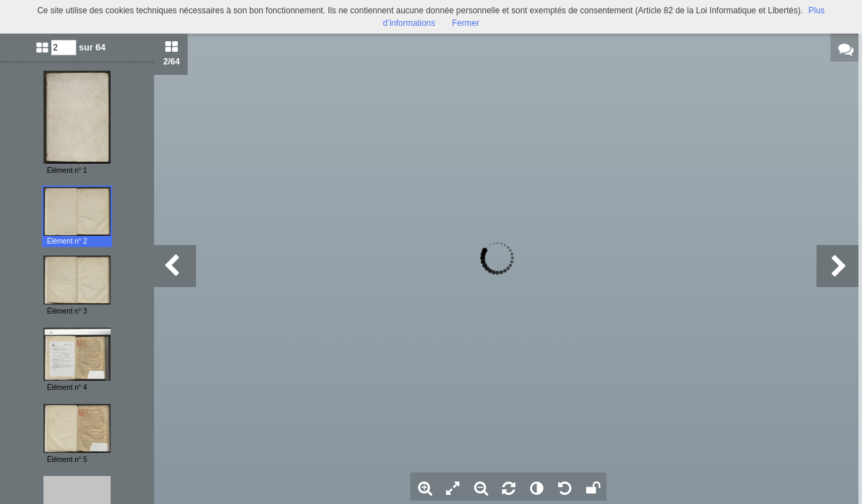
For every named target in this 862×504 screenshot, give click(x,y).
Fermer (466, 23)
